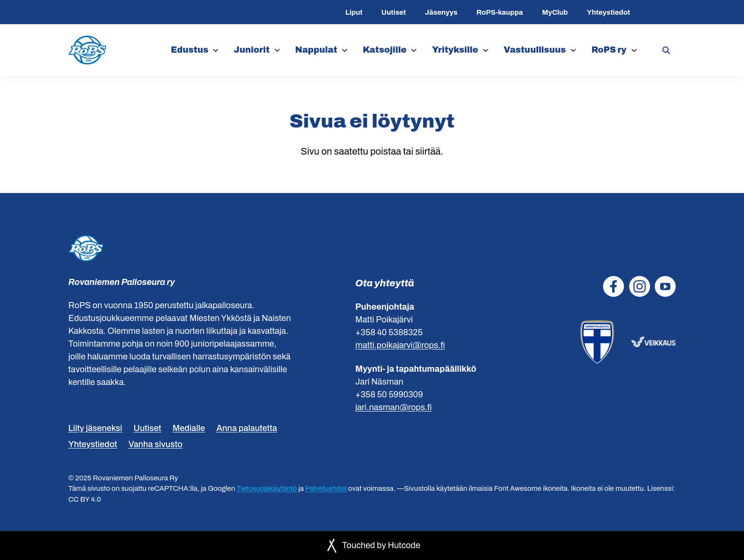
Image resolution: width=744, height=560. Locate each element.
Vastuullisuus (535, 50)
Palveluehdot (326, 488)
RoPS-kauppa (500, 12)
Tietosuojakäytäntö (267, 488)
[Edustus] (216, 50)
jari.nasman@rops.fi (394, 407)
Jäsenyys (441, 12)
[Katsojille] (414, 50)
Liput (354, 12)
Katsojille (385, 50)
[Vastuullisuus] (573, 50)
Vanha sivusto (156, 444)
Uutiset (394, 12)
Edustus (190, 50)
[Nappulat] (345, 50)
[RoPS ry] (634, 50)
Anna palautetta (247, 428)
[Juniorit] (277, 50)
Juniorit (252, 50)
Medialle (189, 428)
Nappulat (316, 50)
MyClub (555, 12)
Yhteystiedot (609, 12)
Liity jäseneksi (95, 428)
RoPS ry (609, 50)
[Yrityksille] (486, 50)
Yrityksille (455, 50)
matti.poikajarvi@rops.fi (400, 345)
